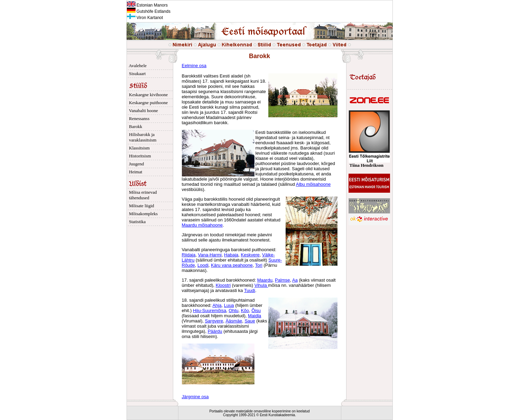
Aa (295, 280)
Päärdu (215, 331)
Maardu (265, 280)
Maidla (254, 316)
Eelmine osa (194, 66)
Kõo (245, 311)
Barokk (135, 126)
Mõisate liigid (141, 206)
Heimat (135, 172)
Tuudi (250, 290)
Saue (250, 321)
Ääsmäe (234, 321)
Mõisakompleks (142, 214)
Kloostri (223, 285)
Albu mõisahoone (313, 184)
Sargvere (214, 321)
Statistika (136, 222)
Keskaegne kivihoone (147, 95)
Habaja (231, 255)
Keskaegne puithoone (147, 103)
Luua (229, 305)
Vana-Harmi (210, 255)
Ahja (217, 305)
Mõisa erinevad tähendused (142, 195)
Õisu (256, 311)
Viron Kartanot (145, 18)
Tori (259, 265)
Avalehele (137, 66)
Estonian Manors (147, 5)
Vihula (261, 285)
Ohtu (233, 311)
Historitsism (139, 156)
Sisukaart (136, 74)
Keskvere (250, 255)
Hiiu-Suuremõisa (210, 311)
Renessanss (138, 118)
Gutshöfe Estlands (149, 11)
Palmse (282, 280)
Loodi (203, 265)
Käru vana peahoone (232, 265)
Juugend (136, 164)
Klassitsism (138, 148)
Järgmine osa (195, 397)
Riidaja (189, 255)
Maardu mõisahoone (202, 225)
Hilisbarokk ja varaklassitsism (142, 137)
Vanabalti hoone (142, 111)
